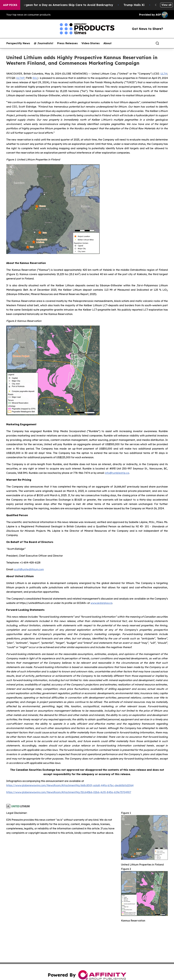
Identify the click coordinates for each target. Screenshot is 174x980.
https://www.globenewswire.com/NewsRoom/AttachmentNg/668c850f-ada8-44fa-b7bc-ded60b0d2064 (70, 785)
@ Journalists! (44, 43)
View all (166, 5)
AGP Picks (10, 5)
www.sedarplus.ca (101, 603)
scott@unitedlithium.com (29, 569)
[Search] (157, 43)
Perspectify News (18, 43)
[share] (166, 43)
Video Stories (91, 43)
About (107, 43)
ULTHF (20, 78)
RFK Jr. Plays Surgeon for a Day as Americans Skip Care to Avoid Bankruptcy (61, 5)
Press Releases (67, 43)
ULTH (164, 74)
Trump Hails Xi (138, 5)
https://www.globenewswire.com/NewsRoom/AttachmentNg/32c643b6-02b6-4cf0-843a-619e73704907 (69, 792)
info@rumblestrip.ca (117, 473)
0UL (35, 78)
